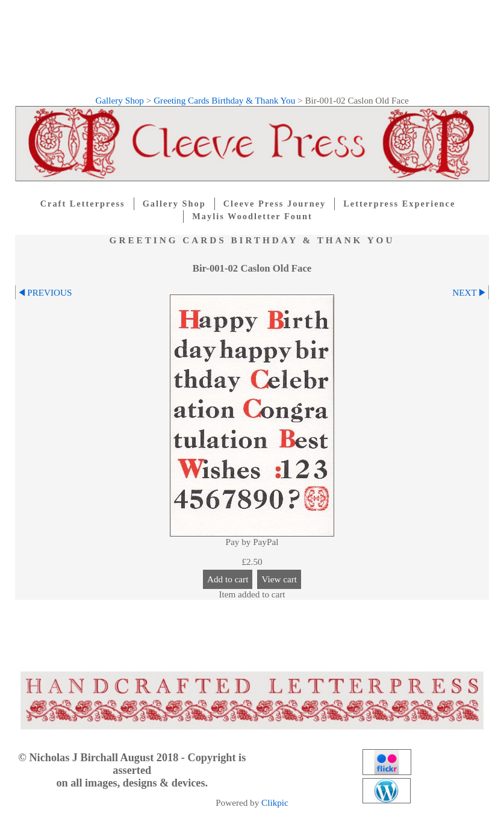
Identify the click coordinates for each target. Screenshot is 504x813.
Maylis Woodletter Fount (252, 216)
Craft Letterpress (83, 204)
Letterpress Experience (399, 204)
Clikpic (275, 802)
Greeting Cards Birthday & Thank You (224, 100)
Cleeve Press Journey (275, 204)
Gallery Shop (120, 100)
